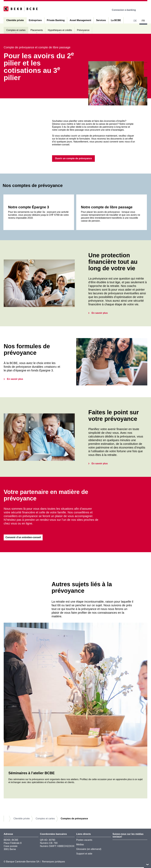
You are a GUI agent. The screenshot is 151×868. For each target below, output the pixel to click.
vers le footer (147, 864)
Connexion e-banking (126, 10)
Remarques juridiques (54, 862)
